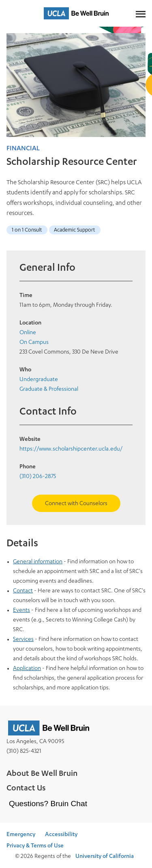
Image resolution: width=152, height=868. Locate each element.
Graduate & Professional (49, 390)
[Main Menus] (141, 13)
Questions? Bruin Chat (48, 804)
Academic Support (75, 231)
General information (38, 562)
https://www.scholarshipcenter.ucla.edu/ (71, 449)
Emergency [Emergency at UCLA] (21, 835)
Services (23, 640)
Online (28, 333)
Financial (23, 149)
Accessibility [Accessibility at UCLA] (61, 835)
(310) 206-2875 (38, 477)
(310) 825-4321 (24, 752)
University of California (105, 857)
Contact (23, 591)
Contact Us (26, 789)
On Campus (34, 343)
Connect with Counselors (76, 504)
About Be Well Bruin (42, 774)
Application (27, 669)
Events (21, 611)
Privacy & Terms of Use (35, 846)
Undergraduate (39, 380)
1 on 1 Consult (27, 231)
